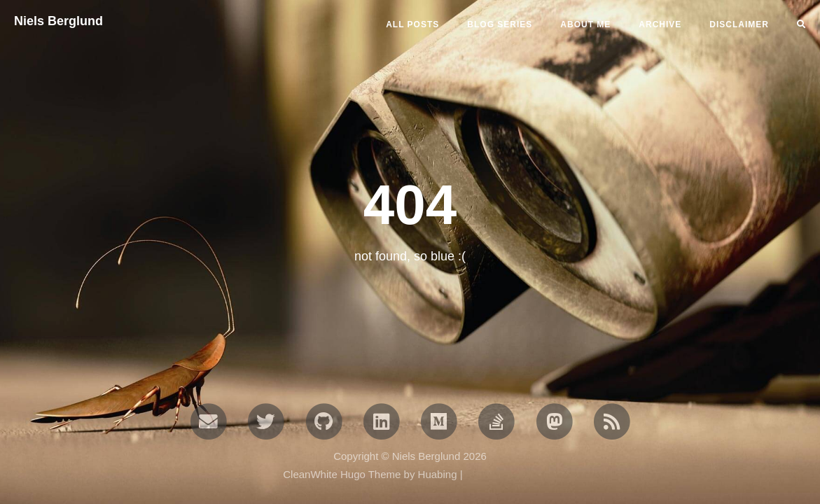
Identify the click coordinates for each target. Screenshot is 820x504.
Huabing (438, 474)
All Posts (412, 24)
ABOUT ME (585, 24)
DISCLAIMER (739, 24)
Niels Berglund (58, 21)
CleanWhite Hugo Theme (342, 474)
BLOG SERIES (500, 24)
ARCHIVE (660, 24)
